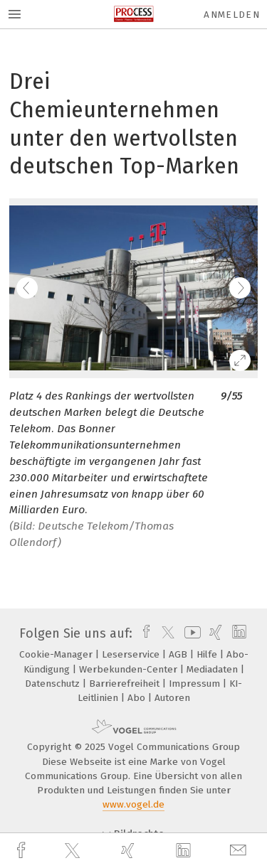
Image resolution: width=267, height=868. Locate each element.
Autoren (172, 698)
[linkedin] (185, 851)
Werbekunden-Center (130, 669)
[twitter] (74, 851)
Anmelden (232, 15)
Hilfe (208, 654)
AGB (179, 654)
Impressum (196, 684)
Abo (138, 698)
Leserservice (132, 654)
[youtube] (190, 633)
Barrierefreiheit (126, 684)
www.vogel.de (133, 804)
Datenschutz (54, 684)
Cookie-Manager (57, 654)
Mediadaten (214, 669)
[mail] (240, 851)
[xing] (130, 851)
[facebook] (23, 851)
